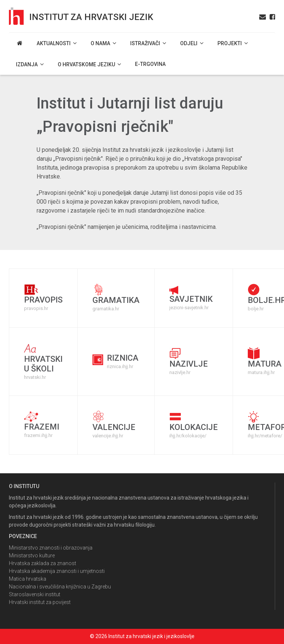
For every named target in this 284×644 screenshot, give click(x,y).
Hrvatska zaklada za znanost (43, 563)
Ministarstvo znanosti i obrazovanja (51, 548)
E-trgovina (150, 64)
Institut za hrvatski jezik (91, 17)
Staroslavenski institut (35, 594)
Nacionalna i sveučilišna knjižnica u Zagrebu (60, 587)
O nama (103, 43)
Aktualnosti (57, 43)
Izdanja (30, 64)
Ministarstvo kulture (32, 555)
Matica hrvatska (28, 579)
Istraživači (148, 43)
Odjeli (192, 43)
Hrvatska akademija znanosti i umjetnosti (57, 571)
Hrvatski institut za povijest (40, 602)
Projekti (233, 43)
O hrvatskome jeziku (89, 64)
